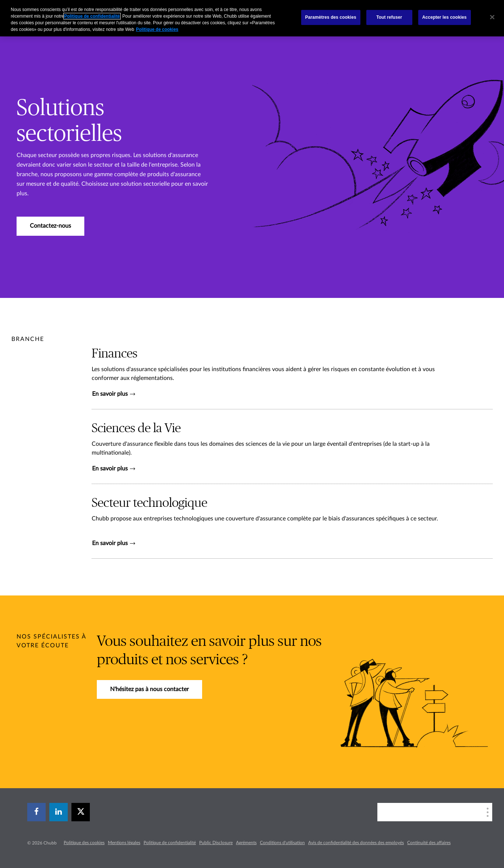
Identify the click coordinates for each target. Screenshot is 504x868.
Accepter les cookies (445, 17)
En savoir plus (114, 394)
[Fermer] (492, 17)
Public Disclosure (216, 843)
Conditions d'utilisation (282, 843)
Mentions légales (124, 843)
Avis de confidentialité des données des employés (356, 843)
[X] (81, 812)
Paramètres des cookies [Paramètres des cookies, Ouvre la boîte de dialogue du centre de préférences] (331, 17)
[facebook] (36, 812)
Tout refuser (389, 17)
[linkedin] (59, 812)
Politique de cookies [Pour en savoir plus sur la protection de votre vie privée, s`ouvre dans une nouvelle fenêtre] (157, 29)
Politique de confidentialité (170, 843)
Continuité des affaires (429, 843)
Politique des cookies (84, 843)
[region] (252, 18)
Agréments (246, 843)
